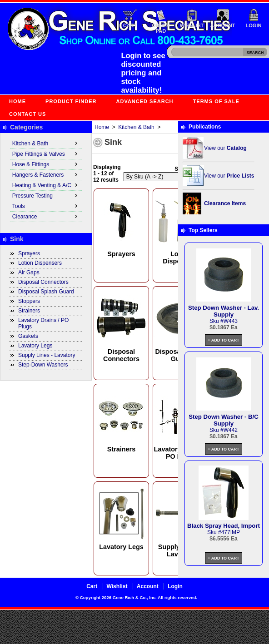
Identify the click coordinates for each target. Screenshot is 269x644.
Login (254, 25)
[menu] (46, 180)
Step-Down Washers (43, 365)
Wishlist (192, 25)
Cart (130, 25)
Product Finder (71, 101)
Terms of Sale (216, 101)
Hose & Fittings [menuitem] (46, 164)
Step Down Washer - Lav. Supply (224, 311)
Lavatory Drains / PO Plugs (43, 323)
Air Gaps (29, 272)
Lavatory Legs (35, 346)
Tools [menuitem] (46, 206)
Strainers (29, 311)
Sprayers (29, 253)
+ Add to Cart (223, 340)
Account (223, 25)
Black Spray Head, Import (224, 526)
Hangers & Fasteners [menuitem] (46, 174)
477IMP (231, 532)
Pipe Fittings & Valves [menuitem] (46, 154)
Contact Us (27, 114)
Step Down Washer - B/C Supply (223, 420)
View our (225, 148)
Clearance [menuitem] (46, 216)
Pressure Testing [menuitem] (46, 195)
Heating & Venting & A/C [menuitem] (46, 185)
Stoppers (29, 301)
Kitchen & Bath (136, 127)
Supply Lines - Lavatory (47, 355)
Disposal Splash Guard (46, 292)
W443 (231, 321)
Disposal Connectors (43, 282)
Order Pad (161, 28)
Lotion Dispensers (40, 263)
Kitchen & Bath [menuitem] (46, 143)
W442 (231, 430)
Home (17, 101)
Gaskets (28, 336)
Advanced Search (145, 101)
